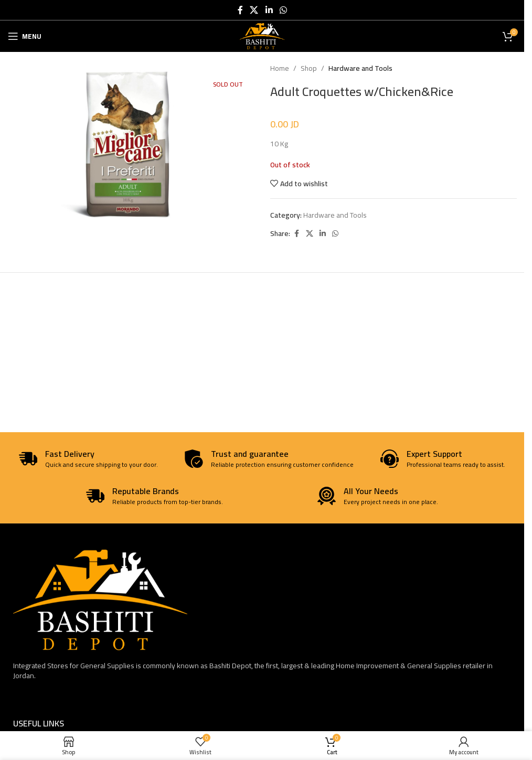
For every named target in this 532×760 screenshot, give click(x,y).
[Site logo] (262, 36)
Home (280, 68)
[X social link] (254, 10)
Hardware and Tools (360, 68)
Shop (309, 68)
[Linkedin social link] (269, 10)
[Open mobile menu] (25, 36)
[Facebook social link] (240, 10)
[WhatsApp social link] (283, 10)
